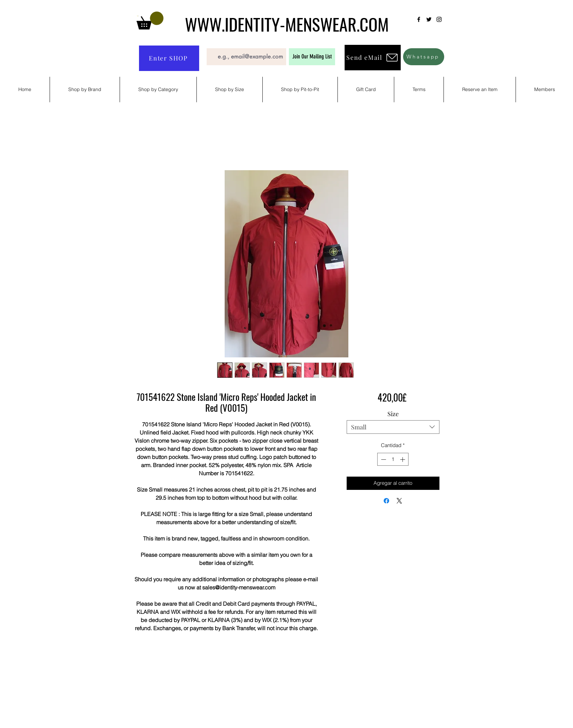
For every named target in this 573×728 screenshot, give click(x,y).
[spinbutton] (393, 459)
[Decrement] (383, 459)
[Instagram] (439, 19)
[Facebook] (419, 19)
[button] (150, 21)
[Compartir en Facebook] (386, 501)
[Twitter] (429, 19)
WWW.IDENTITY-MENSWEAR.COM (287, 24)
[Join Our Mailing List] (312, 57)
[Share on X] (399, 501)
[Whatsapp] (424, 57)
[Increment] (403, 459)
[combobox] (393, 427)
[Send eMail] (373, 58)
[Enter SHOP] (169, 58)
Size (393, 414)
